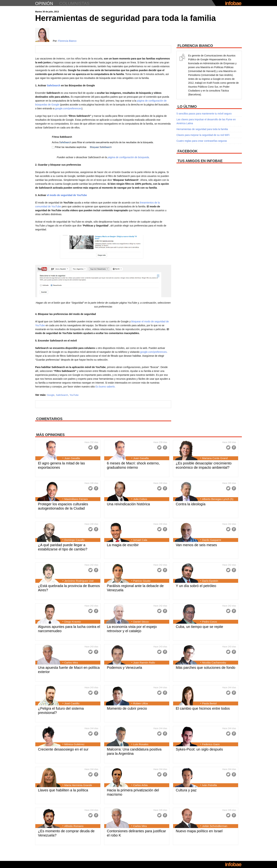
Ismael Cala (140, 540)
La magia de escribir (123, 545)
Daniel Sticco (141, 622)
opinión (44, 3)
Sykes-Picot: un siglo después (199, 749)
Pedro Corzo (210, 622)
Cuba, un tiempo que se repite (199, 627)
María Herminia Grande (78, 785)
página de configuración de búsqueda (128, 157)
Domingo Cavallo (74, 540)
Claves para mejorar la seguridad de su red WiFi (203, 135)
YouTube (74, 395)
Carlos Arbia (140, 785)
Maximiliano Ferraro (76, 499)
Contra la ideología (191, 504)
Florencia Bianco (67, 41)
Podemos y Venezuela (124, 668)
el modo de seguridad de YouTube (67, 195)
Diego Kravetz (73, 622)
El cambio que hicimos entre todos (203, 708)
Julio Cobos (140, 499)
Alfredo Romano (74, 826)
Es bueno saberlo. (105, 387)
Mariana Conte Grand (215, 458)
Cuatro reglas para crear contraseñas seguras (202, 141)
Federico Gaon (211, 744)
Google (51, 395)
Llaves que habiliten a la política (63, 790)
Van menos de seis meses (196, 545)
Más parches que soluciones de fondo (206, 668)
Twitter (90, 447)
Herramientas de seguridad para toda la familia (202, 129)
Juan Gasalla (72, 458)
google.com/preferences (68, 108)
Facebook (96, 447)
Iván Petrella (209, 785)
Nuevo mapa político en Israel (199, 831)
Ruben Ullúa (141, 703)
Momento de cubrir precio (127, 708)
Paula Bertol (209, 703)
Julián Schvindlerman (215, 826)
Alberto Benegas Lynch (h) (218, 499)
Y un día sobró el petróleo (196, 586)
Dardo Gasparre (212, 540)
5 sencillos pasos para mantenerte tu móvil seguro (204, 114)
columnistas (74, 3)
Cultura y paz (186, 790)
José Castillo (72, 703)
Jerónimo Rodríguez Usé (79, 581)
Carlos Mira (71, 663)
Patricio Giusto (142, 581)
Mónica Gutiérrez (74, 744)
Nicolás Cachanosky (214, 663)
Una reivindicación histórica (128, 504)
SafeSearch (54, 85)
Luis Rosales (141, 744)
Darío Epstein (210, 581)
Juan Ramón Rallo (144, 663)
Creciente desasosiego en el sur (63, 749)
